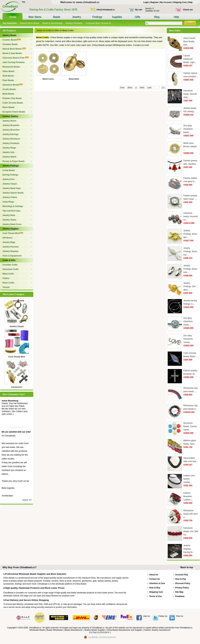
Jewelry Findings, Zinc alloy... (190, 286)
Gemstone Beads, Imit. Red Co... (191, 531)
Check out (188, 10)
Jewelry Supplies (11, 229)
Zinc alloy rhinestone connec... (188, 339)
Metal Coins (48, 79)
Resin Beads (8, 107)
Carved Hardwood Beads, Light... (190, 59)
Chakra (6, 278)
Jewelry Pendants (74, 23)
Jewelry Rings (9, 148)
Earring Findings (10, 175)
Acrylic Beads (9, 89)
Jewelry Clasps (10, 184)
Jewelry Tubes (9, 220)
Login (146, 2)
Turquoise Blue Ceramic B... (99, 23)
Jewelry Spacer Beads (13, 193)
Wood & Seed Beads (52, 23)
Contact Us (154, 579)
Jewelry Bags (9, 242)
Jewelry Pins (9, 179)
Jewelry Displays (11, 251)
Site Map (179, 592)
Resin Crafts (8, 283)
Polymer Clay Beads (12, 98)
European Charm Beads (14, 112)
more (25, 500)
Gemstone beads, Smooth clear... (190, 94)
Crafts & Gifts (9, 260)
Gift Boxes (7, 238)
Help (190, 2)
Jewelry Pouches (11, 247)
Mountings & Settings (13, 206)
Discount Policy (183, 583)
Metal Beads (8, 94)
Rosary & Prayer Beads (14, 161)
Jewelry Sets (9, 152)
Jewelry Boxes (9, 121)
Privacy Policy (182, 588)
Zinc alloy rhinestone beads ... (188, 129)
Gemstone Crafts (11, 269)
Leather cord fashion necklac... (189, 479)
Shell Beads (8, 76)
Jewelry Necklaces (11, 139)
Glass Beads (8, 71)
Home (40, 30)
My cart (139, 10)
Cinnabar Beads (10, 44)
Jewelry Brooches (11, 130)
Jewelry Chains (10, 197)
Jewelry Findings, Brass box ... (190, 251)
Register (154, 2)
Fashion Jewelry (10, 116)
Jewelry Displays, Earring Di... (189, 549)
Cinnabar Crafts (10, 265)
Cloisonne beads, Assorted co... (191, 216)
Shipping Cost (180, 2)
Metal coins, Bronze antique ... (190, 146)
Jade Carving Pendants (14, 62)
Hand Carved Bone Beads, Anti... (189, 41)
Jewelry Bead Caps (12, 188)
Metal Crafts (8, 274)
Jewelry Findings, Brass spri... (190, 234)
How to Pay (181, 579)
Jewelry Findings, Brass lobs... (190, 269)
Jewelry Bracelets (11, 125)
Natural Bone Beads (30, 23)
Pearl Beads (8, 80)
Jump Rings (8, 202)
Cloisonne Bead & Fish (16, 58)
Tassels (6, 287)
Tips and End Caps (11, 211)
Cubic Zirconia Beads (13, 103)
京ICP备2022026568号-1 (100, 633)
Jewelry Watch (9, 157)
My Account (166, 2)
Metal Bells (74, 79)
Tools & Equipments (12, 256)
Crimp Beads (9, 170)
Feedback (180, 596)
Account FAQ (182, 575)
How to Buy (155, 588)
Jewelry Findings (11, 166)
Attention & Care (157, 583)
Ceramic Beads (12, 40)
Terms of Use (155, 596)
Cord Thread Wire (13, 233)
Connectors (17, 387)
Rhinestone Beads (11, 67)
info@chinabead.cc (106, 10)
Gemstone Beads (13, 85)
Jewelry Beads (9, 35)
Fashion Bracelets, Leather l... (188, 496)
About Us (154, 575)
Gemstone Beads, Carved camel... (190, 426)
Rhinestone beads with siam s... (191, 514)
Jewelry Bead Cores (12, 224)
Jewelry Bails (9, 215)
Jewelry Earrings (10, 134)
